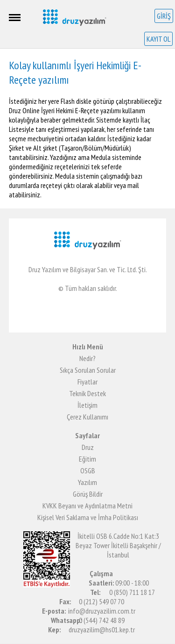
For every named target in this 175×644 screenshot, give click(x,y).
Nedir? (87, 358)
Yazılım (87, 482)
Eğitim (87, 459)
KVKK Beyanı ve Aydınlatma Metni (87, 506)
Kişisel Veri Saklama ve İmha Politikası (88, 517)
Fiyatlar (87, 382)
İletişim (87, 405)
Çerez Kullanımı (87, 417)
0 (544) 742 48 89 (102, 620)
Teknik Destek (87, 393)
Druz (88, 447)
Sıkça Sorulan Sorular (88, 370)
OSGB (88, 470)
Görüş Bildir (88, 494)
